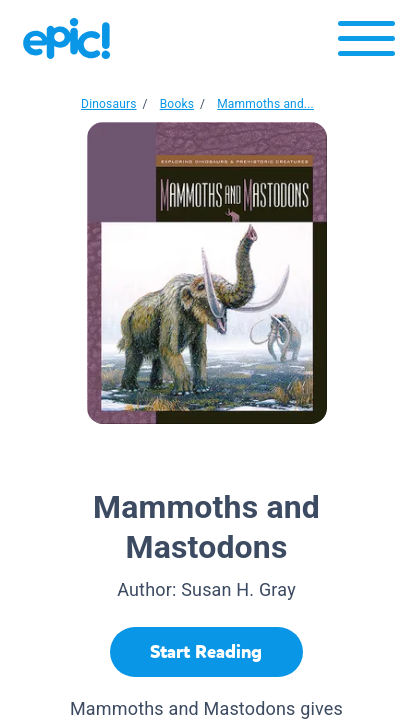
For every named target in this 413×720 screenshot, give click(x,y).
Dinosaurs (108, 104)
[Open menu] (366, 43)
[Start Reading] (206, 652)
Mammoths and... (265, 104)
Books (177, 104)
